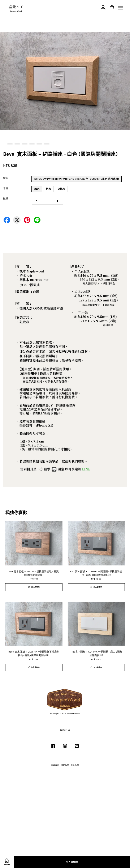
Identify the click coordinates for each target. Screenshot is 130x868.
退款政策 (75, 765)
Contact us (65, 730)
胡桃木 (61, 189)
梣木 (48, 189)
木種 (6, 188)
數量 (6, 198)
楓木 (37, 189)
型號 (6, 178)
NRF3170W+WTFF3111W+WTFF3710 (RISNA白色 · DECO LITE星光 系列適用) (77, 179)
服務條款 (55, 765)
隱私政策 (65, 765)
